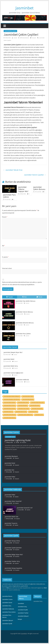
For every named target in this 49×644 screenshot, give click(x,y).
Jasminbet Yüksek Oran (13, 170)
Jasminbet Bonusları (35, 405)
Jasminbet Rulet (10, 463)
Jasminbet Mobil (9, 359)
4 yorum (26, 303)
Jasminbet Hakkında (22, 380)
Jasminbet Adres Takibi (28, 396)
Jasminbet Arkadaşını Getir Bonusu (12, 399)
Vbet (8, 588)
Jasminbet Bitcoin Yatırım (10, 405)
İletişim (20, 619)
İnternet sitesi (7, 268)
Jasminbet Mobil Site (11, 517)
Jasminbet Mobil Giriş (11, 366)
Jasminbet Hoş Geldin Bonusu (26, 301)
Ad (3, 246)
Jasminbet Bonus (7, 596)
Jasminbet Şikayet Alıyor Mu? (13, 352)
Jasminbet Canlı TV (8, 412)
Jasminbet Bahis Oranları (10, 402)
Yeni (24, 297)
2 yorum (27, 314)
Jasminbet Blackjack (23, 405)
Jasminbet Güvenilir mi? (25, 508)
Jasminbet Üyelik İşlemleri (13, 548)
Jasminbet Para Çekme (10, 31)
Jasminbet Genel (7, 603)
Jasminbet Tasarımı (11, 523)
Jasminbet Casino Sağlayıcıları (13, 373)
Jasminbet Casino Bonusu (10, 415)
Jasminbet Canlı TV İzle (21, 412)
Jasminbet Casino (33, 412)
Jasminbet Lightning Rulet (18, 440)
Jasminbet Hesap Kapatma (13, 568)
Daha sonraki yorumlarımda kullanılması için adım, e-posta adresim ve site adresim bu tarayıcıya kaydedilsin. (22, 283)
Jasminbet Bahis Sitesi (23, 402)
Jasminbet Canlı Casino (24, 409)
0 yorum (33, 38)
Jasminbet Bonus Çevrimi (10, 409)
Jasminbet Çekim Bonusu (39, 188)
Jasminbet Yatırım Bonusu (24, 312)
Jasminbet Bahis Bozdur (28, 399)
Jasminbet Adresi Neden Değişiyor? (12, 396)
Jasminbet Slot (9, 470)
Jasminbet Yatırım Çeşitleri (35, 175)
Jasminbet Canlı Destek (37, 409)
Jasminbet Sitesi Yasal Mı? (13, 501)
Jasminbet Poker (10, 477)
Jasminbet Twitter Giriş (12, 561)
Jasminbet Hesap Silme (12, 541)
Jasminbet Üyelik (7, 624)
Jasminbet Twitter (23, 613)
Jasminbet (24, 8)
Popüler (10, 297)
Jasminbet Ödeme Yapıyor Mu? (23, 189)
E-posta (5, 257)
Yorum (5, 217)
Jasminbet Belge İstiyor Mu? (38, 402)
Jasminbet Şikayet (8, 620)
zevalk (15, 38)
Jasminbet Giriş (7, 606)
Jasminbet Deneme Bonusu (25, 323)
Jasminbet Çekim (39, 415)
